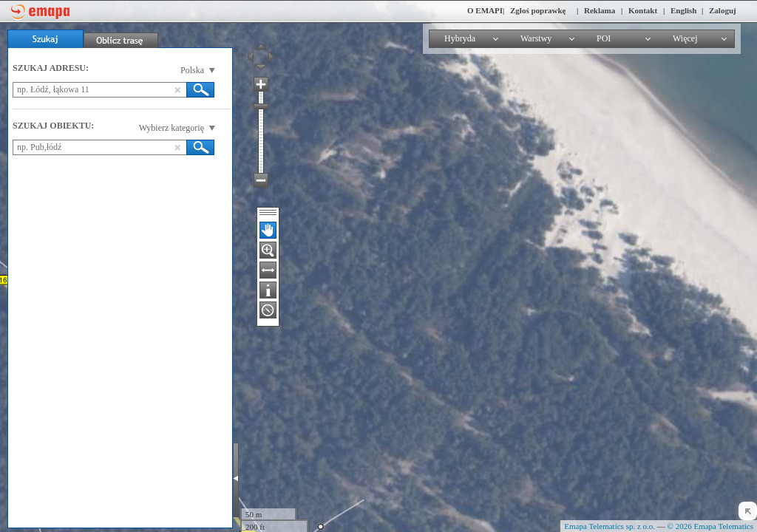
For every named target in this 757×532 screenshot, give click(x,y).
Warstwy (536, 38)
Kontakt (643, 10)
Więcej (685, 38)
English (683, 10)
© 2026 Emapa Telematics (710, 526)
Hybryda (460, 38)
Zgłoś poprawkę (538, 10)
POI (604, 38)
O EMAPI (485, 10)
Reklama (600, 10)
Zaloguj (723, 10)
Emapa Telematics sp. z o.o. (610, 526)
